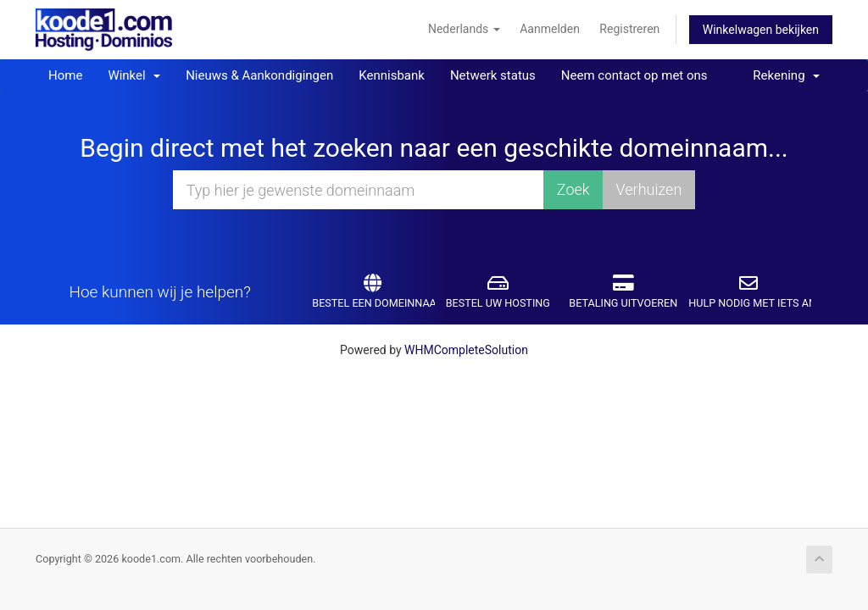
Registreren (629, 29)
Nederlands (464, 29)
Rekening (786, 75)
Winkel (134, 75)
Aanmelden (550, 29)
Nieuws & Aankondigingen (259, 75)
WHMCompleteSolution (466, 350)
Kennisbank (392, 75)
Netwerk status (493, 75)
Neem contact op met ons (634, 75)
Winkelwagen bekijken (761, 30)
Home (65, 75)
